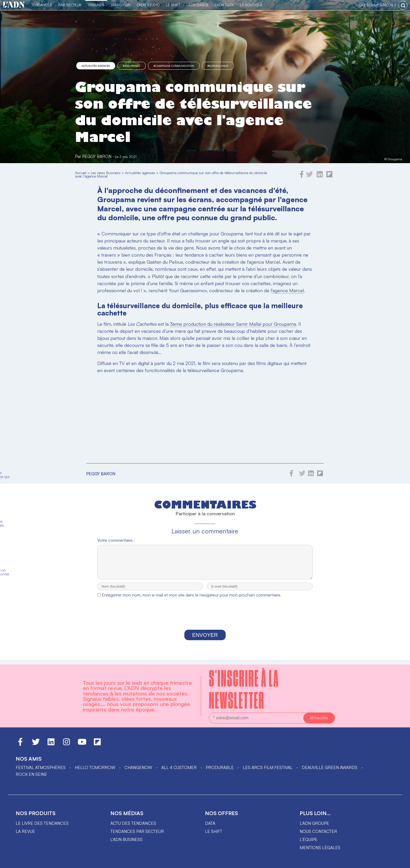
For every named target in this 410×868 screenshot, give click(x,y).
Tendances (42, 5)
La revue (25, 831)
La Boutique (251, 5)
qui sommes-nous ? (378, 5)
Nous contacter (318, 831)
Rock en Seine (31, 774)
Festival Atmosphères (41, 767)
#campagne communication (174, 66)
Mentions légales (320, 848)
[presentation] (205, 620)
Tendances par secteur (137, 831)
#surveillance (218, 66)
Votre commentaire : (116, 540)
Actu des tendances (133, 823)
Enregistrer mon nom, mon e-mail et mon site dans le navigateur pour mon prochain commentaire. (192, 600)
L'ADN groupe (314, 823)
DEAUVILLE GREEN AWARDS (330, 767)
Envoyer (205, 640)
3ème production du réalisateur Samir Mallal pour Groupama (233, 324)
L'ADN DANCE (198, 5)
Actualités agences (96, 66)
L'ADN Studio (148, 5)
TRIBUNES (96, 5)
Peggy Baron (97, 156)
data (210, 823)
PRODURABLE (220, 767)
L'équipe (309, 839)
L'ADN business (126, 839)
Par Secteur (70, 5)
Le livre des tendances (42, 823)
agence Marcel (288, 290)
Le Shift (173, 5)
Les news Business (106, 173)
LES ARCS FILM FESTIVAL (268, 767)
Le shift (214, 831)
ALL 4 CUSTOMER (179, 767)
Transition (121, 5)
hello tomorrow (95, 767)
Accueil (81, 173)
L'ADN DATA (224, 5)
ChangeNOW (138, 767)
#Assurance (132, 66)
